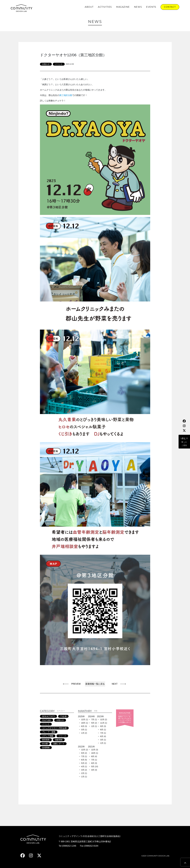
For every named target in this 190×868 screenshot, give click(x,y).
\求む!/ (184, 442)
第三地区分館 (66, 95)
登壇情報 (46, 748)
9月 (102, 726)
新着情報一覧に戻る (95, 684)
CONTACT (170, 7)
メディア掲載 (48, 736)
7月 (93, 719)
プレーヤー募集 (49, 732)
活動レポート (59, 744)
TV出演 (63, 716)
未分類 (45, 744)
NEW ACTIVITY (48, 716)
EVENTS (151, 7)
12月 (83, 719)
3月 (83, 730)
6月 (102, 736)
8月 (83, 726)
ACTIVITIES (105, 7)
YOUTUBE (47, 720)
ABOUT (89, 7)
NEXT (113, 684)
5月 (93, 723)
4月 (83, 766)
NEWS (138, 7)
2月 (83, 773)
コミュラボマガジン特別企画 (54, 728)
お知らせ (46, 64)
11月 (102, 723)
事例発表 (46, 740)
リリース (62, 736)
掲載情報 (59, 740)
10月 (83, 723)
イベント (59, 64)
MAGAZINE (123, 7)
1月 (83, 733)
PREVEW (76, 684)
